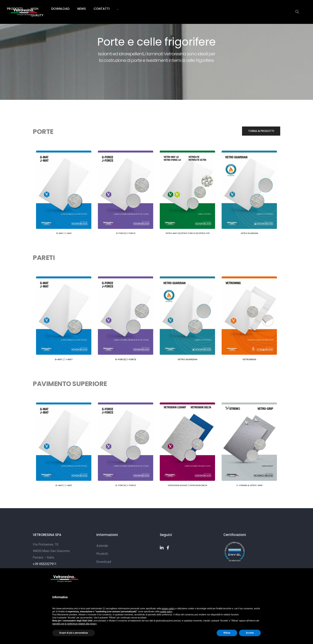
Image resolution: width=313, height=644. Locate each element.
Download (175, 9)
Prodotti (121, 9)
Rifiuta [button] (227, 633)
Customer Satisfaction (113, 567)
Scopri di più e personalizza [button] (74, 633)
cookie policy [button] (166, 612)
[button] (261, 131)
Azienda (98, 9)
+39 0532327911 (45, 563)
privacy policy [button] (168, 609)
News (196, 9)
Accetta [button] (250, 633)
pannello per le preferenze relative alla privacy (74, 624)
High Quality (147, 9)
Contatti (216, 9)
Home (80, 9)
